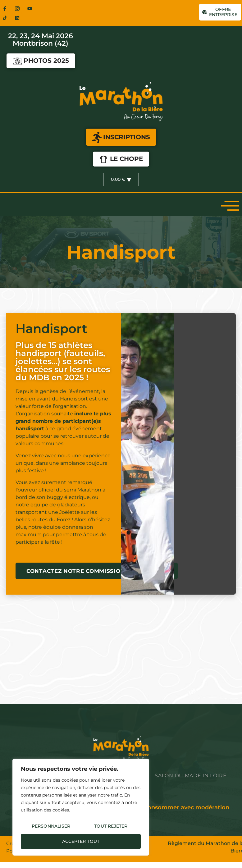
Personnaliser (51, 826)
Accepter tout (81, 841)
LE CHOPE (121, 159)
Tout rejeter (111, 826)
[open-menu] (230, 205)
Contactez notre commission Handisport (97, 571)
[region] (81, 807)
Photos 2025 (41, 61)
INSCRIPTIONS (121, 137)
